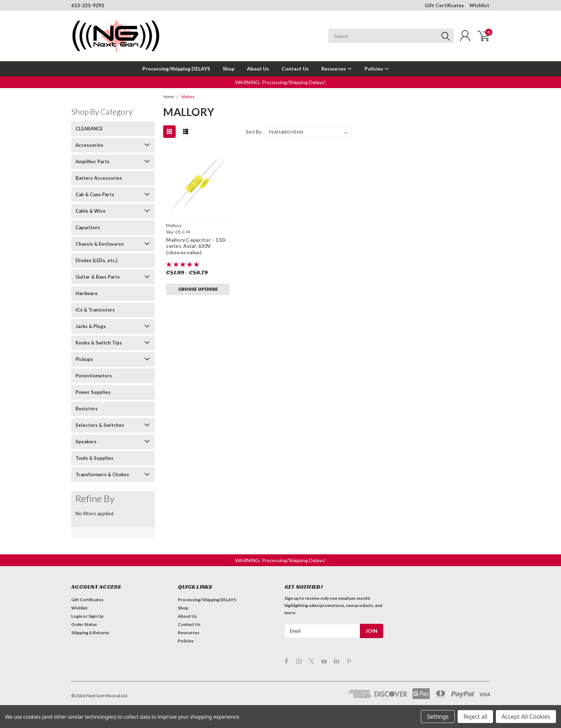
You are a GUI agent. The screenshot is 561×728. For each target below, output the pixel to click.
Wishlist (479, 5)
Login (77, 616)
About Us (258, 69)
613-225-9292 (88, 5)
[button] (280, 82)
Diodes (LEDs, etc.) (96, 260)
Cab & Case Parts (95, 194)
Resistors (87, 409)
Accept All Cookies (526, 717)
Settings (438, 717)
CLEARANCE (89, 129)
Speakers (86, 442)
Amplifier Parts (92, 161)
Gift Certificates (444, 5)
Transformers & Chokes (102, 474)
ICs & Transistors (95, 310)
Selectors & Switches (100, 425)
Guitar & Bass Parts (98, 277)
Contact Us (295, 69)
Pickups (84, 359)
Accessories (89, 145)
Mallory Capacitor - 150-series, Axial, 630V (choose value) (196, 246)
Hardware (87, 293)
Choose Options (198, 289)
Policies (377, 69)
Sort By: (254, 132)
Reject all (475, 717)
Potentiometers (94, 376)
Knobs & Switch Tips (99, 343)
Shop (228, 69)
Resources (337, 69)
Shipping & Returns (90, 633)
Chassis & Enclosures (100, 244)
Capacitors (88, 227)
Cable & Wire (91, 211)
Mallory (188, 97)
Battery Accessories (99, 178)
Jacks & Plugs (91, 326)
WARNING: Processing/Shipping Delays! (280, 82)
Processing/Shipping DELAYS (176, 69)
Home (169, 97)
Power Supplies (93, 392)
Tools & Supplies (94, 458)
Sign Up (96, 616)
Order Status (84, 624)
